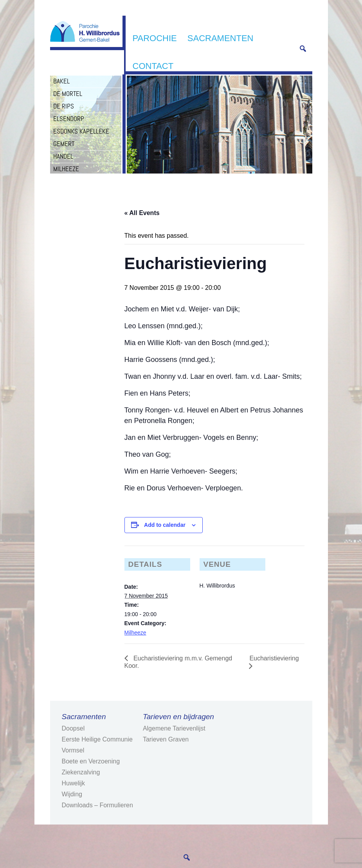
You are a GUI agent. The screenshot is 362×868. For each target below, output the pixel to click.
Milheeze (66, 169)
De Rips (64, 106)
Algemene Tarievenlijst (174, 728)
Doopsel (73, 728)
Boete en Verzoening (91, 761)
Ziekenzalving (81, 772)
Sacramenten (221, 38)
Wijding (72, 794)
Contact (153, 66)
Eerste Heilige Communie (97, 739)
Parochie (155, 38)
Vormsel (73, 750)
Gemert (64, 144)
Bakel (61, 81)
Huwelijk (74, 783)
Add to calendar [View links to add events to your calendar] (165, 525)
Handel (63, 156)
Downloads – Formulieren (97, 805)
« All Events (142, 213)
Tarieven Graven (166, 739)
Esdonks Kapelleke (81, 131)
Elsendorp (69, 119)
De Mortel (68, 94)
